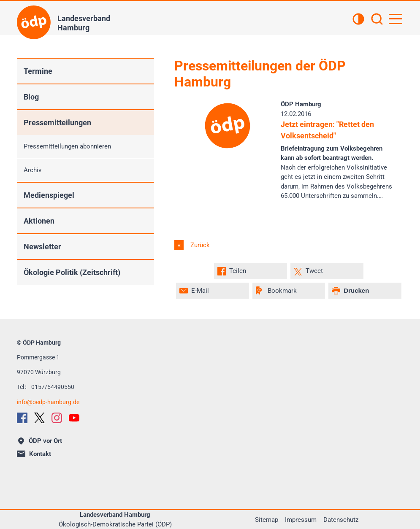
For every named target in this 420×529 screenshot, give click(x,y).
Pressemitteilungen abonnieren (67, 146)
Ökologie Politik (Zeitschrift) (72, 272)
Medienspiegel (49, 195)
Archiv (33, 170)
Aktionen (39, 221)
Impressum (301, 520)
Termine (38, 71)
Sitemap (267, 520)
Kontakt (34, 454)
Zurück (199, 245)
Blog (31, 97)
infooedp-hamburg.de (48, 402)
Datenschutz (341, 520)
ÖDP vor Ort (40, 441)
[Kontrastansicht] (358, 20)
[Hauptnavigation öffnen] (396, 19)
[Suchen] (377, 20)
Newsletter (42, 247)
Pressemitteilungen (57, 123)
